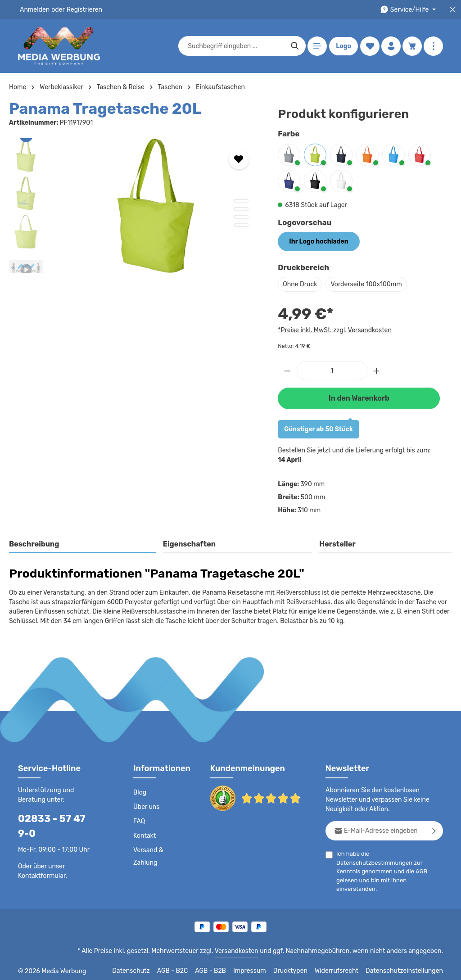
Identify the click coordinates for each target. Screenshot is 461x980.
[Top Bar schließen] (453, 10)
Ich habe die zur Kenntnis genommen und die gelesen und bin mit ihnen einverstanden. (390, 862)
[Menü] (317, 46)
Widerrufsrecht (343, 966)
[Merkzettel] (370, 46)
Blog (140, 793)
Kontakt (144, 836)
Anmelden (34, 9)
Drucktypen (300, 966)
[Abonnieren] (434, 831)
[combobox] (236, 46)
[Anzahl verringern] (287, 371)
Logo (343, 46)
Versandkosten (246, 947)
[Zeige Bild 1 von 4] (241, 201)
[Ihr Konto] (391, 46)
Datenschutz (144, 966)
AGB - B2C (184, 966)
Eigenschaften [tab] (188, 544)
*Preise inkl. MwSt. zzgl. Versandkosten (333, 330)
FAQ (140, 822)
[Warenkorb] (412, 46)
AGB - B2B (222, 966)
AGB (428, 863)
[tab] (83, 545)
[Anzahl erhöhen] (377, 371)
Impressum (261, 966)
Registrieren (81, 9)
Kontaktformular (40, 861)
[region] (134, 206)
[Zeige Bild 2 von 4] (241, 209)
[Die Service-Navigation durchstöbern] (409, 10)
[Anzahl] (332, 371)
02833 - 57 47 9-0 (56, 819)
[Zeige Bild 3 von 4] (241, 217)
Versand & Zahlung (148, 857)
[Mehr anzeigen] (433, 46)
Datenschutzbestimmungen (405, 854)
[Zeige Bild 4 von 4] (241, 225)
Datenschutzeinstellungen (407, 966)
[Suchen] (295, 46)
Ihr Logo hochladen (318, 241)
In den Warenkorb (359, 398)
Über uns (146, 807)
